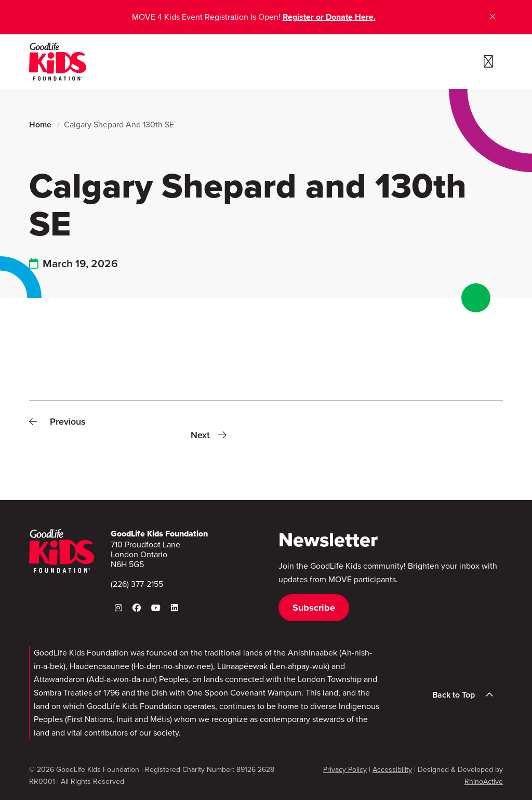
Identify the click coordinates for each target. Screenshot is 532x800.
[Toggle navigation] (488, 62)
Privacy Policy (345, 770)
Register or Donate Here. (329, 17)
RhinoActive (484, 782)
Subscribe (314, 608)
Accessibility (392, 770)
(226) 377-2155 (137, 584)
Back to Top (466, 695)
